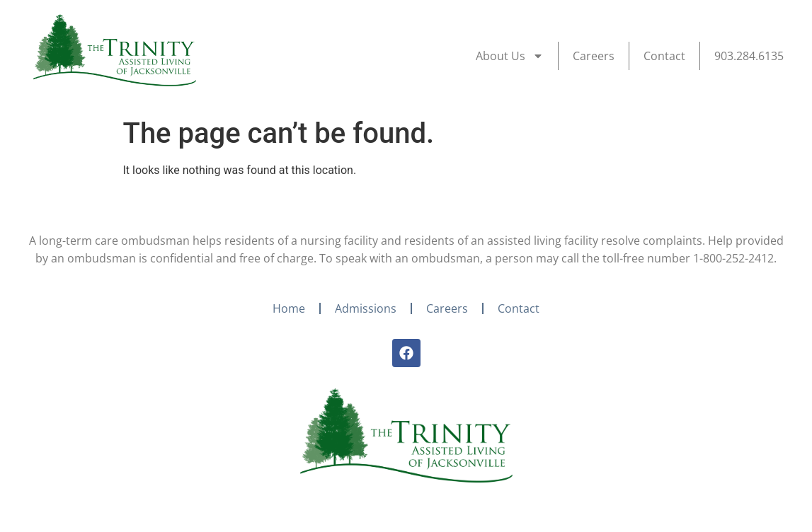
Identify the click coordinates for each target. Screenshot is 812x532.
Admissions (366, 308)
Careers (594, 56)
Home (289, 308)
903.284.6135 (749, 56)
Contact (664, 56)
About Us (510, 56)
